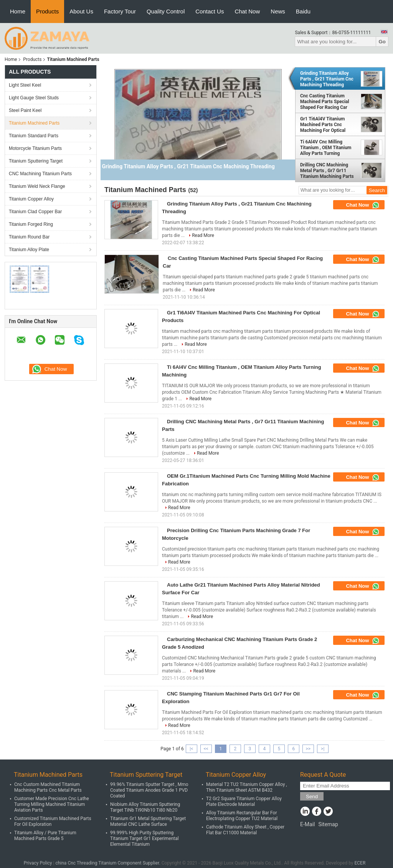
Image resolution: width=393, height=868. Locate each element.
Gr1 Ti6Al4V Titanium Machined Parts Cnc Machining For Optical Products (323, 125)
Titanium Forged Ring (31, 224)
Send (312, 796)
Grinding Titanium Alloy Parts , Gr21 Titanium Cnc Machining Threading (327, 79)
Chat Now (247, 11)
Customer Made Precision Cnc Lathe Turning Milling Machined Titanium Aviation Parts (52, 804)
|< (191, 749)
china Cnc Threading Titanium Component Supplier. (108, 863)
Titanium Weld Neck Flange (37, 186)
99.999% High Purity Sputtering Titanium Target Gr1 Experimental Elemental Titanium (144, 838)
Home (18, 11)
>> (308, 749)
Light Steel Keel (25, 85)
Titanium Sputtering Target (36, 161)
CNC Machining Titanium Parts (40, 174)
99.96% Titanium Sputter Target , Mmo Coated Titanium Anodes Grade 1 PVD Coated (149, 790)
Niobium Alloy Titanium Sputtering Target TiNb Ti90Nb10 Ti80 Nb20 (145, 807)
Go (382, 42)
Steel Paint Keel (25, 110)
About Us (81, 11)
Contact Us (210, 11)
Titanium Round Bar (29, 237)
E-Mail (307, 824)
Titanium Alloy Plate (29, 250)
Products (47, 11)
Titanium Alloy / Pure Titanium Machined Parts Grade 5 (45, 836)
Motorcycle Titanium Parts (35, 148)
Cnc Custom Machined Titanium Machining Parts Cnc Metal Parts (48, 787)
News (278, 11)
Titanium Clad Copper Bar (35, 212)
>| (323, 749)
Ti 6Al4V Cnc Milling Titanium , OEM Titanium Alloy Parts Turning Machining (326, 148)
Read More (203, 235)
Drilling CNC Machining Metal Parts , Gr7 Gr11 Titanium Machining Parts (327, 171)
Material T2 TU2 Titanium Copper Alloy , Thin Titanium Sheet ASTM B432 (247, 787)
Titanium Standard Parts (34, 136)
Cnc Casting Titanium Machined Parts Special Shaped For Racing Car (325, 102)
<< (206, 749)
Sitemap (328, 824)
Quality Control (166, 11)
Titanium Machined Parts (34, 123)
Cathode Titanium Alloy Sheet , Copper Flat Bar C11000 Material (245, 830)
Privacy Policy (38, 863)
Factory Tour (120, 11)
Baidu (303, 11)
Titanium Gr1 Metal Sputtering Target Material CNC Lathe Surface (148, 821)
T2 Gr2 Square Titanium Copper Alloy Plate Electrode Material (244, 801)
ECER (360, 863)
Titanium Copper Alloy (31, 199)
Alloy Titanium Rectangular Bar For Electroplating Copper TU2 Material (242, 816)
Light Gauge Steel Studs (34, 98)
